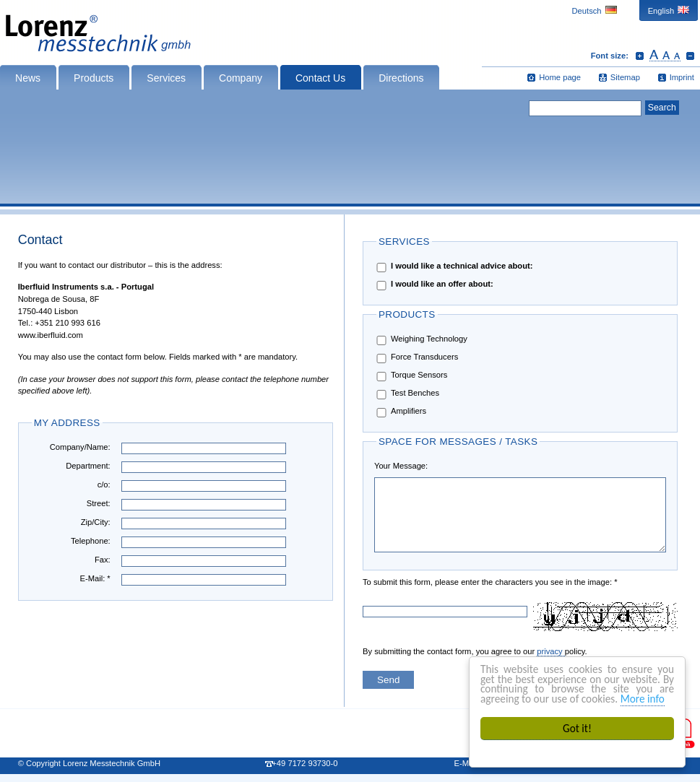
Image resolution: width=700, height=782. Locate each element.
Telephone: (91, 541)
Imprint (682, 77)
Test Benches (407, 394)
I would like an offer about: (434, 285)
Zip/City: (96, 522)
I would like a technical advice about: (453, 267)
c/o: (104, 485)
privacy (551, 651)
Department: (88, 466)
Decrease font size (690, 56)
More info (643, 699)
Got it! (577, 728)
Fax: (103, 560)
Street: (99, 503)
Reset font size (665, 56)
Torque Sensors (411, 376)
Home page (560, 77)
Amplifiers (400, 412)
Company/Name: (80, 447)
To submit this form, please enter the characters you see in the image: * (409, 582)
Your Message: (401, 466)
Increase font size (640, 56)
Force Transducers (416, 358)
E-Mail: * (95, 578)
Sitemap (625, 77)
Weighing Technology (421, 340)
